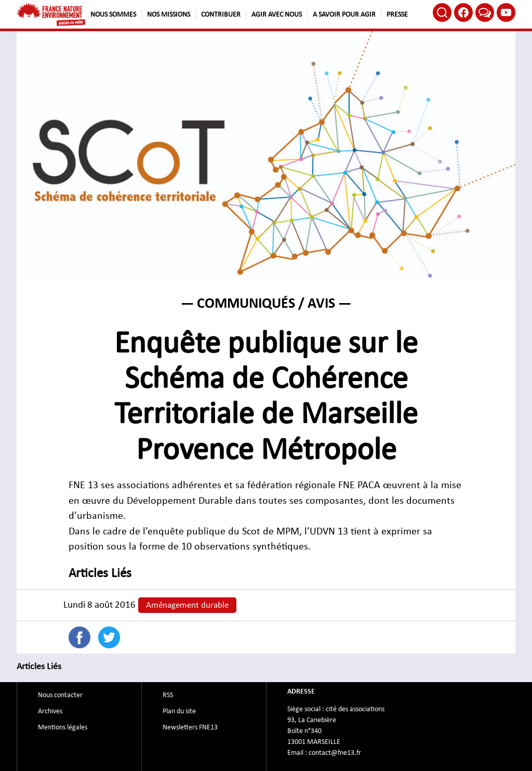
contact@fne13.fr (335, 753)
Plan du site (179, 711)
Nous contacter (60, 695)
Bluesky (485, 12)
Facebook (463, 12)
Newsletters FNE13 (190, 727)
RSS (168, 695)
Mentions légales (63, 727)
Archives (50, 711)
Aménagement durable (187, 605)
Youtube (506, 12)
